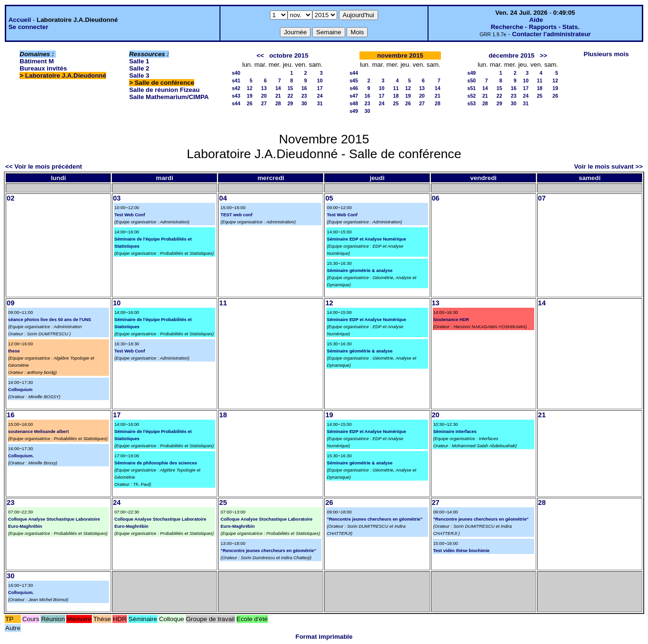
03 (117, 198)
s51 (471, 88)
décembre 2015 (511, 55)
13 (264, 88)
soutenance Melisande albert (39, 432)
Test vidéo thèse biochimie (462, 551)
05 (329, 198)
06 (436, 198)
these (14, 351)
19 (249, 96)
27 (264, 103)
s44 (236, 103)
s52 (471, 96)
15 (290, 88)
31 (320, 103)
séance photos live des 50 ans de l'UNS (50, 320)
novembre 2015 (400, 55)
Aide (536, 20)
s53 (471, 103)
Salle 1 (139, 61)
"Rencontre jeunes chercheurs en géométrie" (268, 551)
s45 (354, 80)
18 (396, 96)
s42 (236, 88)
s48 (354, 103)
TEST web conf (236, 215)
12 (249, 88)
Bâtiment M (37, 61)
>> (544, 55)
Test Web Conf (130, 215)
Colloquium (20, 390)
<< (260, 55)
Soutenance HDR (451, 320)
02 (10, 198)
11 (396, 88)
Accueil (20, 20)
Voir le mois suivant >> (608, 166)
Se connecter (29, 27)
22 (290, 96)
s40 (236, 73)
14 (278, 88)
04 (223, 198)
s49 (354, 111)
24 (320, 96)
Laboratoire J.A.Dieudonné (66, 75)
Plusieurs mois (606, 54)
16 (304, 88)
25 (396, 103)
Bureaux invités (43, 68)
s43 (236, 96)
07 (542, 198)
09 (10, 303)
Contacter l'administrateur (551, 34)
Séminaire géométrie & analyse (359, 271)
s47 (354, 96)
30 (304, 103)
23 (304, 96)
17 (320, 88)
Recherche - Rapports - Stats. (535, 27)
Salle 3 (139, 75)
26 (249, 103)
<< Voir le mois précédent (44, 166)
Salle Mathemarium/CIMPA (169, 97)
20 (264, 96)
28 (278, 103)
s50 (471, 80)
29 (290, 103)
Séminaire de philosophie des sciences (156, 463)
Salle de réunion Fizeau (164, 90)
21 (278, 96)
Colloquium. (21, 456)
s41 (236, 80)
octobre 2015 (289, 55)
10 (320, 80)
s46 (354, 88)
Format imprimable (324, 637)
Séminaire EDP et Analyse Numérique (366, 239)
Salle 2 (139, 68)
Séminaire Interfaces (455, 432)
